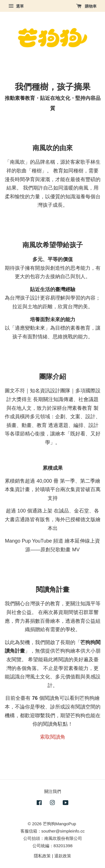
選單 (16, 6)
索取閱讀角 (53, 737)
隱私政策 (42, 856)
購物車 (86, 6)
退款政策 (63, 856)
